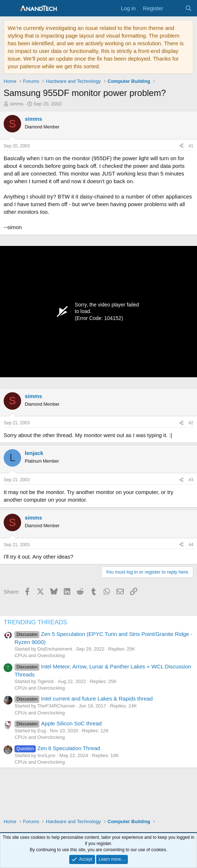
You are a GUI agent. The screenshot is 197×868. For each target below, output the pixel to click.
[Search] (188, 8)
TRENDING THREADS (35, 622)
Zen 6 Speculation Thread (57, 748)
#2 (191, 423)
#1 (191, 146)
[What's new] (174, 8)
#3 (191, 480)
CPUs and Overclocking (40, 655)
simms (17, 104)
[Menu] (10, 8)
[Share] (181, 146)
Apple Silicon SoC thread (58, 723)
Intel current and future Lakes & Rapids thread (84, 699)
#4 (191, 545)
